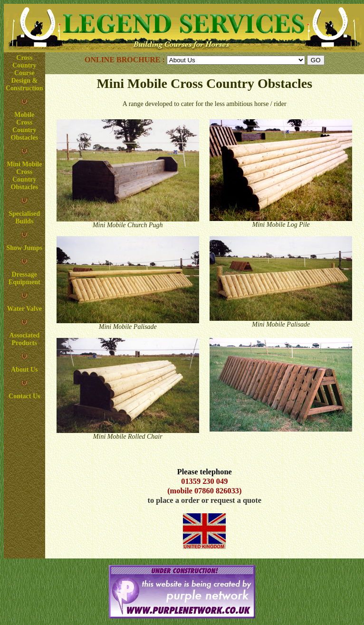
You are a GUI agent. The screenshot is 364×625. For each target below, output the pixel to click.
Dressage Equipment (24, 278)
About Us (24, 370)
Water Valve (24, 309)
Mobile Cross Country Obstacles (25, 126)
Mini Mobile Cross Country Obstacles (24, 176)
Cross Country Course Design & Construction (24, 73)
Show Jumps (24, 248)
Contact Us (24, 396)
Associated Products (24, 339)
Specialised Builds (24, 217)
